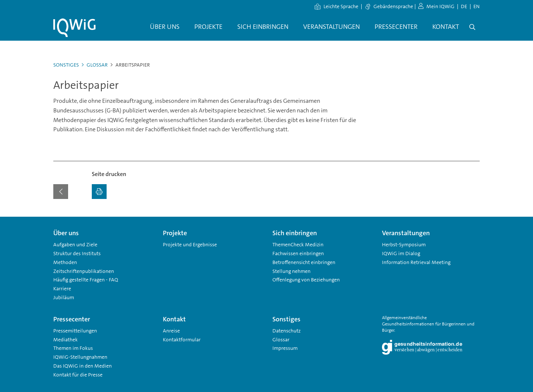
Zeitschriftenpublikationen (84, 271)
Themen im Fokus (73, 348)
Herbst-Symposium (404, 244)
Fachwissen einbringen (298, 253)
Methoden (65, 262)
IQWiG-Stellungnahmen (80, 357)
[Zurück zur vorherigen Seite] (61, 192)
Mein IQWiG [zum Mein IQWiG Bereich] (436, 6)
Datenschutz (286, 331)
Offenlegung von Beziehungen (306, 280)
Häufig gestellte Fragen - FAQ (86, 280)
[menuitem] (165, 27)
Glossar (95, 65)
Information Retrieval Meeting (416, 262)
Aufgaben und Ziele (75, 244)
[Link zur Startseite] (74, 28)
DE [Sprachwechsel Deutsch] (464, 6)
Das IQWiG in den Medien (83, 366)
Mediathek (66, 339)
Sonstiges (66, 65)
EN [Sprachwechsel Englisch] (477, 6)
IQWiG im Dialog (401, 253)
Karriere (62, 288)
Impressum (285, 348)
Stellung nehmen (291, 271)
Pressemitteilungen (75, 331)
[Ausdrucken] (99, 192)
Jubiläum (64, 297)
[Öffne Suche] (472, 27)
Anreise (171, 331)
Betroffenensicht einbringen (304, 262)
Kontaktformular (182, 339)
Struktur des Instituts (77, 253)
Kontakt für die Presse (78, 375)
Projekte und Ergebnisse (190, 244)
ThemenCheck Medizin (298, 244)
